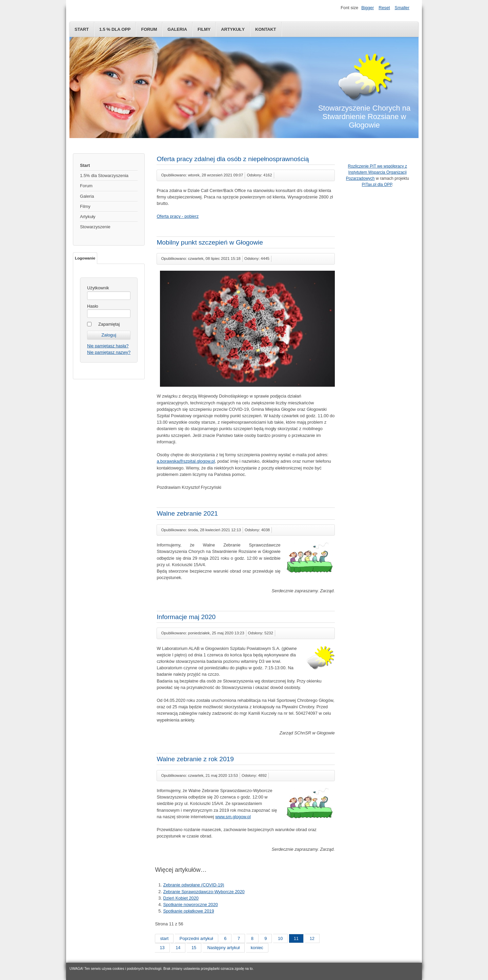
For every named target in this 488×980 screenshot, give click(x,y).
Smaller (402, 8)
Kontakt (266, 29)
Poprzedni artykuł (196, 938)
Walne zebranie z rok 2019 (195, 759)
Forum (149, 29)
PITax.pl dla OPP (377, 185)
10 (280, 938)
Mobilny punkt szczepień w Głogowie (210, 242)
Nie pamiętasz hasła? (108, 346)
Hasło (93, 306)
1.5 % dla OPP (115, 29)
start (164, 938)
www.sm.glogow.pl (233, 817)
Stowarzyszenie (95, 227)
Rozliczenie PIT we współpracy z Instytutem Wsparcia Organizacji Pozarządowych (377, 172)
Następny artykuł (223, 948)
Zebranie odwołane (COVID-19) (194, 885)
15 (194, 948)
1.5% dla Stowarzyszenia (104, 176)
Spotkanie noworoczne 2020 (190, 905)
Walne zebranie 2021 (187, 513)
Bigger (368, 8)
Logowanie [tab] (85, 258)
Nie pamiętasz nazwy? (109, 352)
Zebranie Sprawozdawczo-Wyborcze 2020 (204, 892)
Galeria (177, 29)
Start (82, 29)
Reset (384, 8)
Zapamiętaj (109, 324)
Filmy (204, 29)
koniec (257, 948)
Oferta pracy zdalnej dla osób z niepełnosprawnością (233, 159)
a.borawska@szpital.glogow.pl (186, 461)
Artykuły (233, 29)
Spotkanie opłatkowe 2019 (188, 911)
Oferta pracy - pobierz (178, 216)
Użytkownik (98, 288)
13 (162, 948)
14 (178, 948)
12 (312, 938)
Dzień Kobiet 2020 (181, 898)
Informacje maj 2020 (186, 617)
